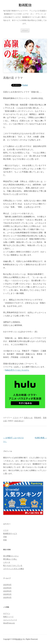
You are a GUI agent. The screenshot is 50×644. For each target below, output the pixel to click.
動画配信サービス (10, 534)
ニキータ (7, 562)
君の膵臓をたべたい (11, 556)
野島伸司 (38, 418)
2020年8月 (7, 588)
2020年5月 (7, 594)
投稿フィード (8, 617)
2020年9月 (7, 585)
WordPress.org (9, 623)
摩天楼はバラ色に (10, 559)
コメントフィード (10, 620)
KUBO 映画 (41, 438)
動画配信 (25, 5)
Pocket (25, 85)
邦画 (5, 540)
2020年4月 (7, 597)
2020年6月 (7, 591)
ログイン (7, 613)
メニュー (25, 30)
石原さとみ (28, 418)
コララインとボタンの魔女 (14, 569)
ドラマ (15, 418)
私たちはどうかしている (13, 565)
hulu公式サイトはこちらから (17, 370)
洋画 (5, 537)
